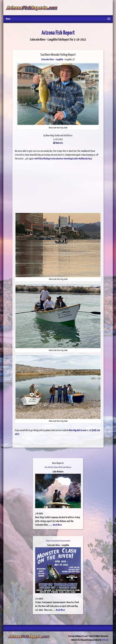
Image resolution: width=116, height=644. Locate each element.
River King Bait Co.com (77, 430)
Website (59, 143)
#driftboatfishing (42, 159)
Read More (57, 525)
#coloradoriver (57, 159)
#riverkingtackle (71, 159)
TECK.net (105, 640)
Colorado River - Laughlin (52, 60)
